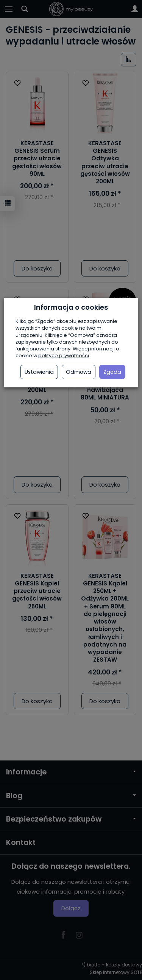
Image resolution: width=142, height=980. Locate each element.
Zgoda (112, 372)
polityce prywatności (64, 356)
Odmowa (79, 372)
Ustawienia (39, 372)
